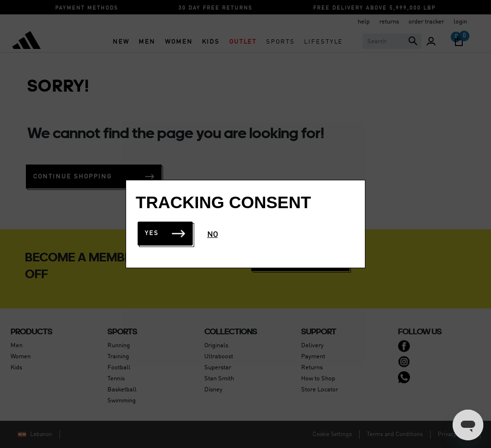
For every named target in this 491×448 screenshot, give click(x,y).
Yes (165, 233)
